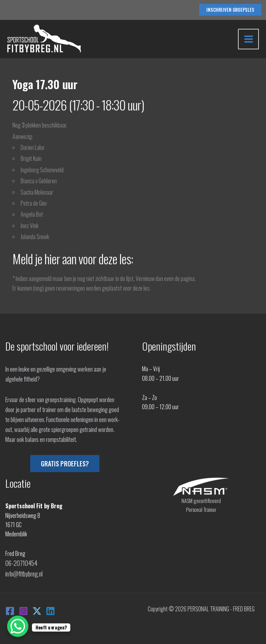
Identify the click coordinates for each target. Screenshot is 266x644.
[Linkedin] (50, 609)
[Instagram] (23, 609)
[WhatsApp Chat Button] (18, 626)
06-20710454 (20, 563)
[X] (37, 609)
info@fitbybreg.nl (23, 572)
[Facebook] (10, 609)
